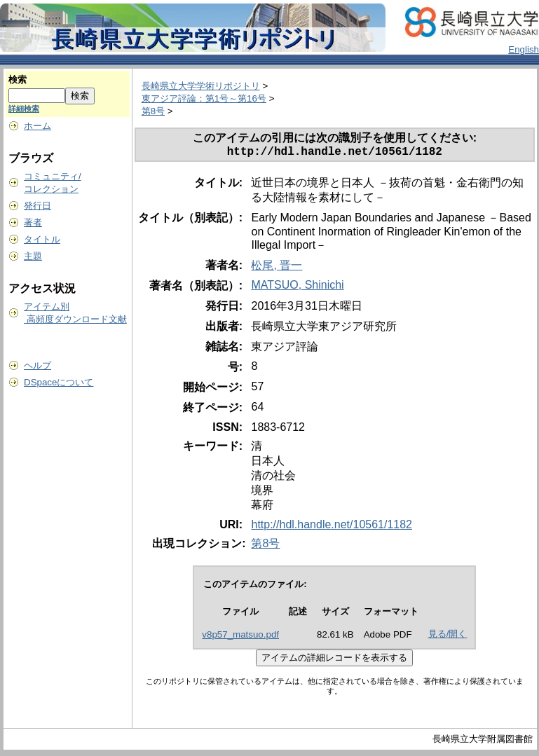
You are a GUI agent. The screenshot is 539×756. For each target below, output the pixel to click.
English (524, 49)
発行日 (37, 206)
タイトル (42, 239)
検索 (18, 80)
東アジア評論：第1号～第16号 (204, 98)
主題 (33, 256)
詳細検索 (24, 109)
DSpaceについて (59, 382)
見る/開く (448, 637)
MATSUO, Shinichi (297, 288)
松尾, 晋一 (277, 268)
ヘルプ (37, 365)
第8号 (153, 111)
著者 (33, 222)
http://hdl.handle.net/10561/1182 (332, 527)
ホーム (37, 126)
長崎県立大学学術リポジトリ (201, 86)
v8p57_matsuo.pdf (240, 637)
